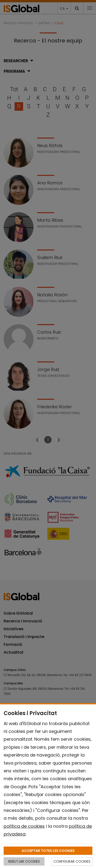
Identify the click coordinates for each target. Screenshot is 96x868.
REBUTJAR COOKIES (24, 861)
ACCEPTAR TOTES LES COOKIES (48, 851)
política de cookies (24, 826)
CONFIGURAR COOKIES (72, 861)
